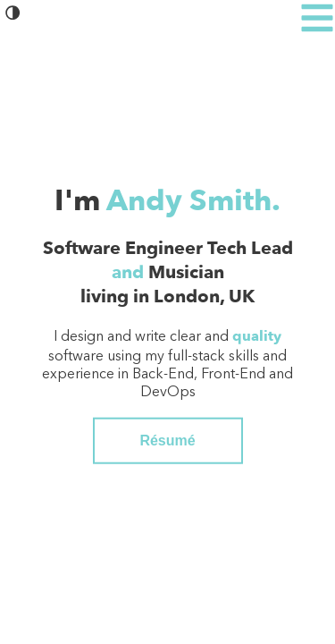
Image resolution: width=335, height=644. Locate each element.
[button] (13, 17)
